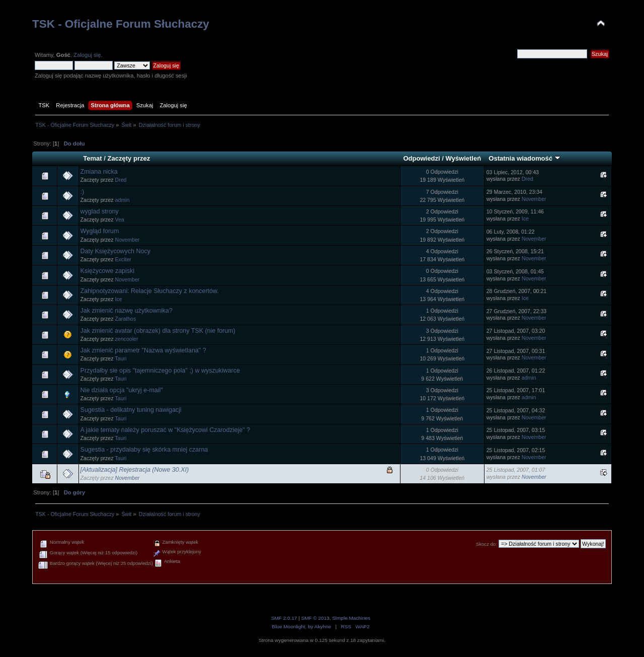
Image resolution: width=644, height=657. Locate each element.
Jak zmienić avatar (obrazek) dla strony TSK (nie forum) (158, 331)
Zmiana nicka (99, 172)
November (534, 199)
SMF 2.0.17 (284, 618)
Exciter (123, 259)
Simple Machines (351, 618)
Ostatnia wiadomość (524, 158)
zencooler (127, 339)
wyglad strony (100, 211)
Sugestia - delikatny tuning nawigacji (131, 410)
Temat (92, 158)
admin (123, 200)
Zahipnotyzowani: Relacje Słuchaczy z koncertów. (150, 291)
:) (83, 192)
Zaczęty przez (129, 158)
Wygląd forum (100, 231)
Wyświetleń (463, 158)
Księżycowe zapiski (107, 271)
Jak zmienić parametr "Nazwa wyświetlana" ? (143, 350)
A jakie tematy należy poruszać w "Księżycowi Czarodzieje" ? (165, 430)
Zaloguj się (87, 55)
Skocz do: (487, 544)
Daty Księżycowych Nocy (115, 251)
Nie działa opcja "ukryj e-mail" (122, 390)
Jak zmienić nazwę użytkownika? (127, 311)
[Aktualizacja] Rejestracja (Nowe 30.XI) (135, 470)
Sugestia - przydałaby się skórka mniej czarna (144, 450)
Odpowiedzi (421, 158)
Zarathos (126, 319)
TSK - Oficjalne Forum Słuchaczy (121, 24)
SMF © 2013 (315, 618)
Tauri (120, 358)
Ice (525, 218)
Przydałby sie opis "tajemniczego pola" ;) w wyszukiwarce (160, 371)
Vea (120, 220)
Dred (121, 180)
